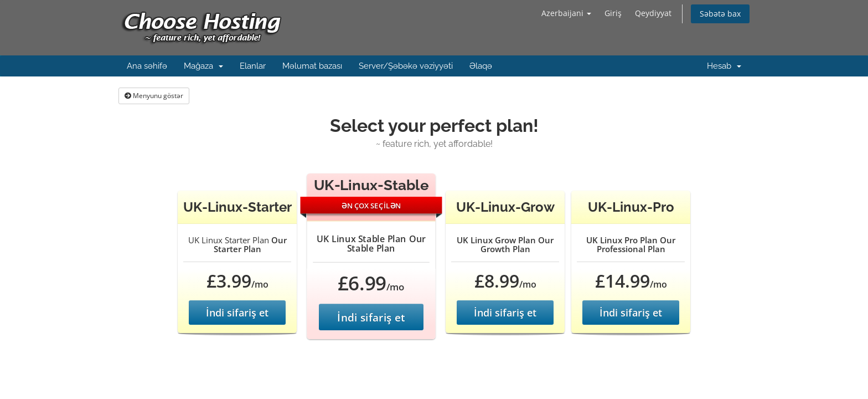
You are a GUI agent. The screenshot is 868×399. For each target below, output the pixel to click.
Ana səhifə (147, 66)
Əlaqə (481, 66)
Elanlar (253, 66)
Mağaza (203, 66)
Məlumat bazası (312, 66)
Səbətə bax (720, 14)
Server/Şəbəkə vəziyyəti (406, 66)
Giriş (613, 13)
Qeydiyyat (653, 13)
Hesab (724, 66)
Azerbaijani (566, 13)
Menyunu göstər (154, 96)
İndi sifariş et (237, 313)
